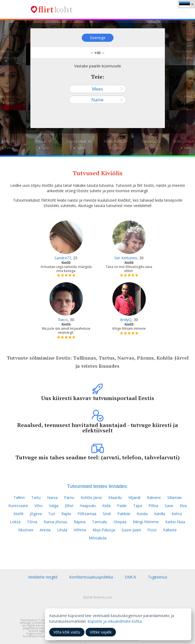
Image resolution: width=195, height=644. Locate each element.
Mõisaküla (98, 538)
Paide (122, 506)
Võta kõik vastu (67, 632)
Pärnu (69, 497)
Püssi (152, 530)
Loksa (15, 522)
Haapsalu (88, 506)
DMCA (130, 577)
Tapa (138, 506)
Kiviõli (18, 514)
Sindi (107, 514)
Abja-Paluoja (104, 530)
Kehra (177, 514)
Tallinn (19, 497)
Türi (52, 514)
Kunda (142, 514)
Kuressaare (18, 506)
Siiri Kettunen (126, 258)
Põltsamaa (87, 514)
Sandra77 (63, 258)
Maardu (115, 497)
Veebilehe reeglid (43, 577)
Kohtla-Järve (91, 497)
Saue (169, 506)
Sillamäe (175, 497)
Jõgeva (36, 514)
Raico (63, 320)
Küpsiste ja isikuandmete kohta (115, 621)
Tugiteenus (158, 577)
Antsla (45, 530)
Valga (54, 506)
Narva (52, 497)
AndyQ (126, 320)
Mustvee (26, 530)
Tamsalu (100, 522)
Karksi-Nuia (175, 522)
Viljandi (134, 497)
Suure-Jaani (131, 530)
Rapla (66, 514)
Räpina (80, 522)
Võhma (80, 530)
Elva (183, 506)
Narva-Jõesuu (55, 522)
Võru (38, 506)
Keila (106, 506)
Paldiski (124, 514)
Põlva (153, 506)
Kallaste (170, 530)
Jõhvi (69, 506)
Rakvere (154, 497)
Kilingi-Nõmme (146, 522)
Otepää (120, 522)
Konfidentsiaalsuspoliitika (91, 577)
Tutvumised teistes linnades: (97, 486)
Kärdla (160, 514)
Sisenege (98, 38)
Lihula (62, 530)
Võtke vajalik (101, 632)
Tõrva (32, 522)
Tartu (36, 497)
